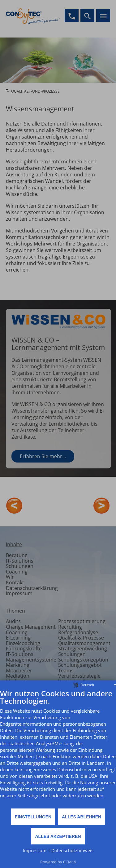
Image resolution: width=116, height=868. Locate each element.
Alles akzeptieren (58, 836)
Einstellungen (33, 817)
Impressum (35, 850)
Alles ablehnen (82, 817)
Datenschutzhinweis (72, 850)
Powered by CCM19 (58, 862)
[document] (58, 748)
